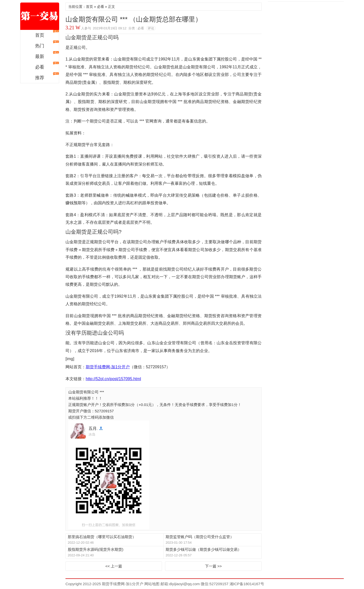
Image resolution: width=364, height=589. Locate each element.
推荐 (40, 78)
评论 (151, 28)
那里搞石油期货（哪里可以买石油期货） (102, 537)
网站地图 (151, 584)
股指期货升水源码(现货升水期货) (96, 549)
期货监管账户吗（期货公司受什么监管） (200, 537)
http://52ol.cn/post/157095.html (113, 379)
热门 (40, 46)
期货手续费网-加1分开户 (40, 16)
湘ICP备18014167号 (247, 584)
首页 (40, 35)
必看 (40, 67)
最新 (40, 56)
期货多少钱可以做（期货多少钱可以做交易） (203, 549)
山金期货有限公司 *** (87, 392)
